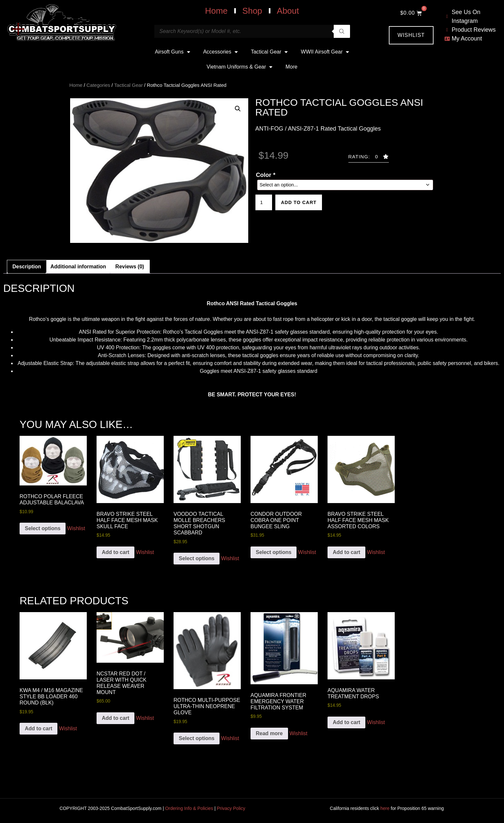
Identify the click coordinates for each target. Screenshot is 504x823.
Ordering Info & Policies (189, 808)
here (385, 808)
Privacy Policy (231, 808)
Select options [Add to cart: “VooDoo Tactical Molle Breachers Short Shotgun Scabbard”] (197, 558)
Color (266, 175)
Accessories (221, 52)
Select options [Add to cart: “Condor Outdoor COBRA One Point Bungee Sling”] (274, 552)
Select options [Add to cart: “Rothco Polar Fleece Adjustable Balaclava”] (43, 528)
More (291, 67)
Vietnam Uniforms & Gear (239, 67)
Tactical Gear (269, 52)
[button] (238, 109)
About (288, 11)
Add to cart (303, 203)
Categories (98, 85)
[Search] (342, 31)
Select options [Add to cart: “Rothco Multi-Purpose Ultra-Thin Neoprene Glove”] (197, 738)
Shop (252, 11)
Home (216, 11)
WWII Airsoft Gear (325, 52)
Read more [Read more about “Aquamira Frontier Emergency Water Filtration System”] (269, 733)
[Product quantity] (265, 203)
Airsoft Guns (173, 52)
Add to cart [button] (115, 552)
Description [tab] (27, 267)
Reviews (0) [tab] (130, 267)
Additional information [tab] (78, 267)
